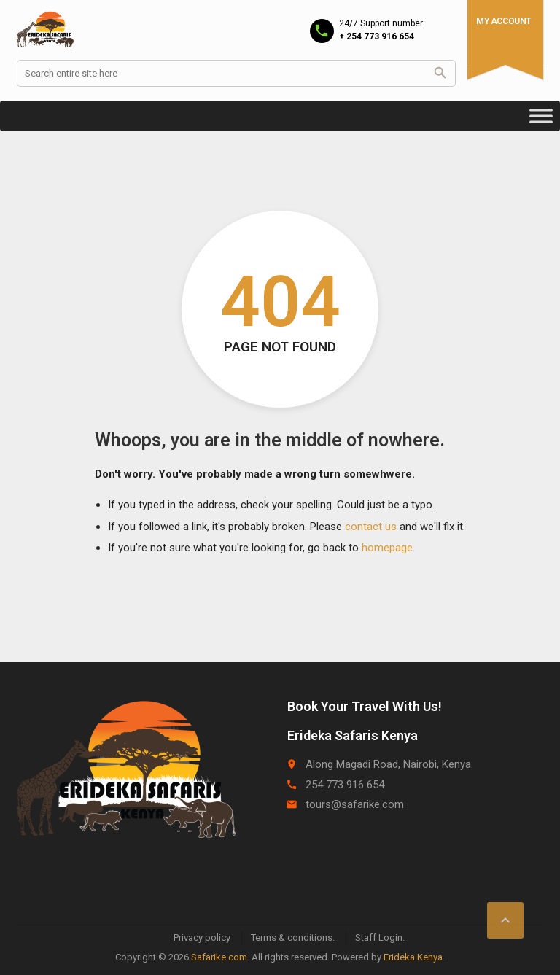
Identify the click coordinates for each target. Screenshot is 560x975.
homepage (387, 548)
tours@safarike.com (355, 804)
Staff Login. (380, 937)
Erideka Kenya (413, 957)
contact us (371, 527)
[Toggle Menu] (541, 116)
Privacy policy (202, 937)
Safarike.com (219, 957)
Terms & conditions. (293, 937)
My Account (503, 21)
